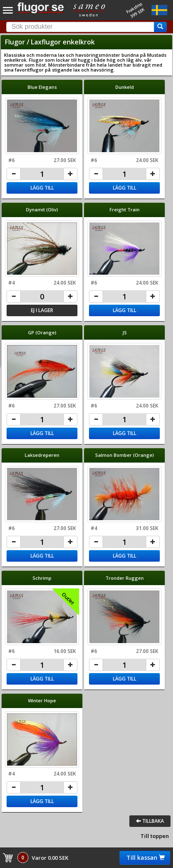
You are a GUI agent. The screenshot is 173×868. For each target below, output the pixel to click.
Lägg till (42, 188)
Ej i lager (42, 310)
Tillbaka (150, 821)
